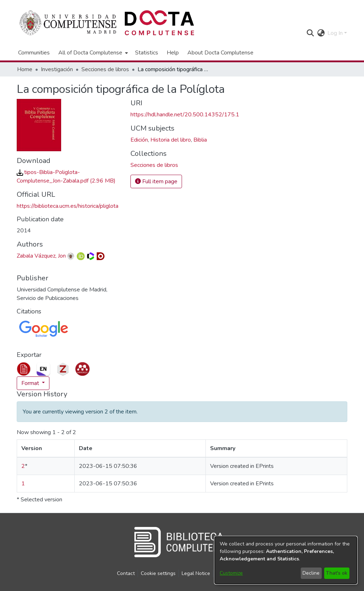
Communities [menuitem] (34, 53)
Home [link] (25, 69)
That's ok (337, 573)
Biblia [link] (200, 140)
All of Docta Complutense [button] (90, 53)
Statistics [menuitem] (147, 53)
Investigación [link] (57, 69)
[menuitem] (92, 53)
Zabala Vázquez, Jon (41, 256)
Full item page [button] (156, 181)
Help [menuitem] (173, 53)
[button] (310, 33)
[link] (154, 165)
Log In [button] (336, 33)
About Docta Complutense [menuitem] (220, 53)
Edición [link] (139, 140)
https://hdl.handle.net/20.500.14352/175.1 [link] (185, 115)
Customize (231, 573)
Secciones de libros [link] (105, 69)
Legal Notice (196, 573)
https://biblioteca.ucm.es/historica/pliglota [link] (68, 206)
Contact (126, 573)
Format (31, 383)
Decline (311, 573)
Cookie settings (158, 573)
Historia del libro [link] (171, 140)
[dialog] (286, 560)
